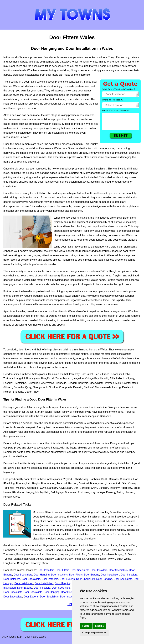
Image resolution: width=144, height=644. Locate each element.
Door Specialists (80, 570)
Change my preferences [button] (94, 633)
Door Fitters (63, 570)
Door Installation (110, 575)
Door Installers (46, 570)
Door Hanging (42, 575)
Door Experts (92, 575)
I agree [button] (86, 626)
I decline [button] (99, 626)
